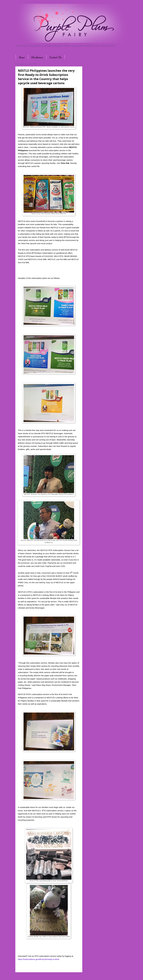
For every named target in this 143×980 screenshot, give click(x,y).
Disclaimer (37, 57)
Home (22, 57)
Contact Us (56, 57)
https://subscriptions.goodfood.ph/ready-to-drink (39, 959)
